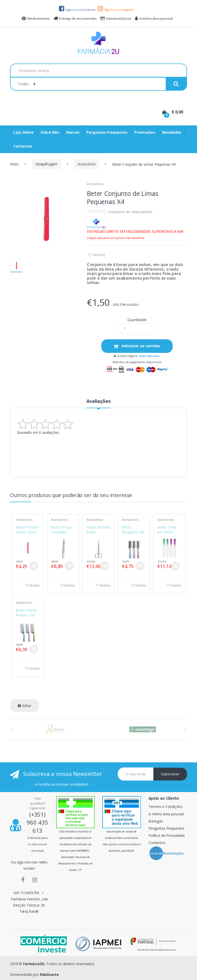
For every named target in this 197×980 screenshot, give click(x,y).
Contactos (23, 146)
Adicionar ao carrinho (140, 346)
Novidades (172, 132)
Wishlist (99, 255)
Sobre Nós (50, 132)
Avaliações (98, 401)
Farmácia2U (34, 964)
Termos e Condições (165, 807)
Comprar (34, 566)
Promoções (145, 132)
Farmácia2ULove (116, 18)
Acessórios (87, 164)
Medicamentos (36, 18)
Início (14, 164)
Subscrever (170, 774)
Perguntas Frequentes (107, 132)
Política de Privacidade (167, 835)
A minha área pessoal (154, 18)
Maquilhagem (46, 164)
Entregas (156, 821)
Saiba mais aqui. (149, 356)
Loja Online (23, 132)
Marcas (73, 132)
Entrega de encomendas (75, 18)
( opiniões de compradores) (130, 212)
